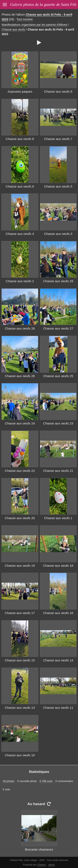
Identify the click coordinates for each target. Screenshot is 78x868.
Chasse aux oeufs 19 (20, 566)
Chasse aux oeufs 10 (20, 755)
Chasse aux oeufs (13, 29)
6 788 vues (46, 781)
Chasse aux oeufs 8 (20, 139)
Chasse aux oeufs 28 (20, 328)
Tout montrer (25, 19)
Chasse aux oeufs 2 (20, 281)
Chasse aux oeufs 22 (20, 471)
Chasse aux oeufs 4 (20, 234)
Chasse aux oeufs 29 (58, 281)
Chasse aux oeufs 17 (20, 613)
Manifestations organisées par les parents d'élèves (35, 25)
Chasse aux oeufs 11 (58, 708)
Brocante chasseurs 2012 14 (39, 852)
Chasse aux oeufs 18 (58, 566)
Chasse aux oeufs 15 (20, 660)
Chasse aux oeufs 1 (58, 518)
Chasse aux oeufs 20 (20, 518)
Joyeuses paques (20, 91)
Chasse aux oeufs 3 (58, 234)
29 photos (9, 781)
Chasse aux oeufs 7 (58, 139)
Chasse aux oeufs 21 (58, 471)
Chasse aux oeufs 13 (20, 708)
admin (51, 865)
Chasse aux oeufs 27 (58, 328)
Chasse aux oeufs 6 (20, 186)
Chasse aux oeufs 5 (58, 186)
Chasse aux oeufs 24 (20, 423)
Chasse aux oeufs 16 (58, 613)
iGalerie (42, 865)
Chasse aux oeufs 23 (58, 423)
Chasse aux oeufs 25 (58, 376)
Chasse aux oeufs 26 (20, 376)
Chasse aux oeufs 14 (58, 660)
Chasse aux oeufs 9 (58, 91)
